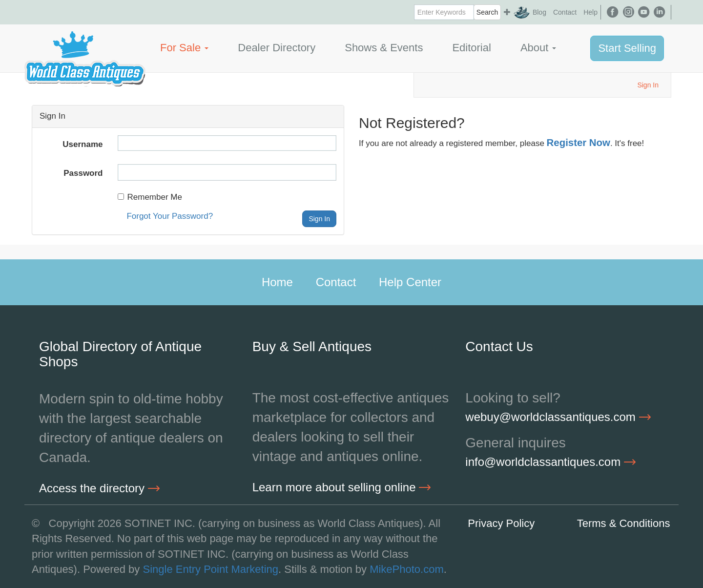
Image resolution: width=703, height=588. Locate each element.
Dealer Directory (277, 48)
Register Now (579, 143)
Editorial (471, 48)
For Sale (184, 48)
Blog (539, 12)
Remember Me (150, 197)
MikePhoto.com (407, 569)
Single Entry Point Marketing (210, 569)
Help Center (410, 282)
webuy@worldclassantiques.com (558, 417)
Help (590, 12)
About (538, 48)
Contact (565, 12)
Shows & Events (384, 48)
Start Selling (627, 48)
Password (83, 173)
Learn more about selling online (342, 487)
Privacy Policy (501, 523)
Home (277, 282)
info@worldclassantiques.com (550, 462)
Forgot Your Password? (170, 216)
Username (83, 144)
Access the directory (99, 488)
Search (487, 12)
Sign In (648, 85)
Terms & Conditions (624, 523)
